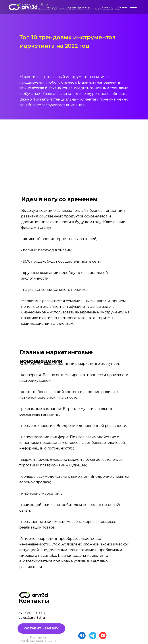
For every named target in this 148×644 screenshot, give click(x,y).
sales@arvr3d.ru (32, 618)
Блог (105, 7)
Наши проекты (79, 7)
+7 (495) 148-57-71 (33, 613)
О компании (128, 7)
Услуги (52, 7)
